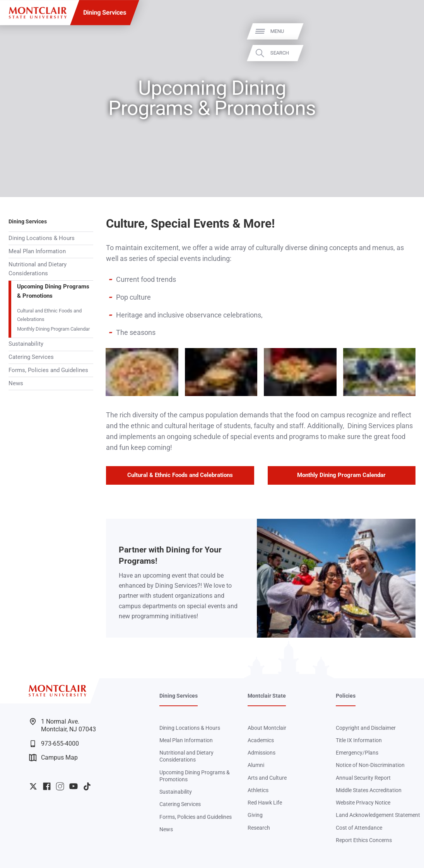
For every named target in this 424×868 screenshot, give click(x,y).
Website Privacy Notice (363, 803)
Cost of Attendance (359, 828)
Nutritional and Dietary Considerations (38, 269)
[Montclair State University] (38, 13)
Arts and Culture (267, 778)
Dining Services (105, 13)
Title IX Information (359, 740)
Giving (255, 815)
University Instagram (60, 786)
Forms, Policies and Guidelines (48, 370)
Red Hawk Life (265, 803)
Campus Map (54, 758)
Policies (346, 696)
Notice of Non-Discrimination (370, 765)
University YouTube (74, 786)
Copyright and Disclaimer (366, 728)
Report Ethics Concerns (364, 840)
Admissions (262, 753)
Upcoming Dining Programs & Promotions (53, 291)
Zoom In (163, 355)
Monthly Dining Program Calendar (53, 329)
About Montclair (267, 728)
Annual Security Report (363, 778)
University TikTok (87, 786)
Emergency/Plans (357, 753)
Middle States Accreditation (369, 790)
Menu (404, 32)
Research (259, 828)
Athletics (258, 790)
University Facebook (47, 786)
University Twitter (33, 786)
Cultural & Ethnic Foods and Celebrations (180, 475)
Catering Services (31, 357)
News (16, 383)
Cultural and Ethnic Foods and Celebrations (49, 315)
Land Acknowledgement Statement (378, 815)
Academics (261, 740)
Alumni (256, 765)
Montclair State (267, 696)
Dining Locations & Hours (42, 238)
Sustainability (26, 344)
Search (406, 53)
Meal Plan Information (37, 251)
